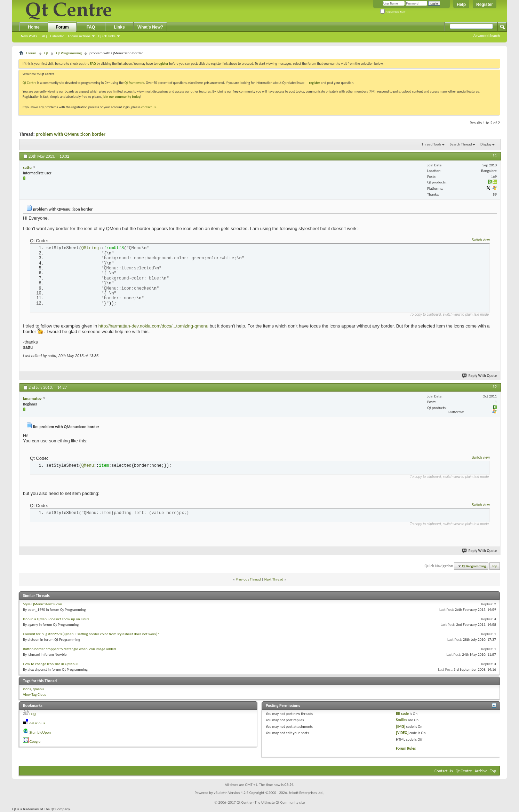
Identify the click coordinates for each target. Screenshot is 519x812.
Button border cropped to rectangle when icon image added (69, 649)
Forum (62, 27)
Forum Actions (79, 36)
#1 (495, 156)
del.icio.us (37, 723)
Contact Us (444, 771)
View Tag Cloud (35, 695)
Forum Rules (406, 748)
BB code (402, 714)
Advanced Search (487, 36)
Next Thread (274, 579)
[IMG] (401, 727)
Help (461, 5)
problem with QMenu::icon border (71, 134)
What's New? (150, 27)
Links (119, 27)
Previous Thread (248, 579)
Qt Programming (69, 53)
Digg (33, 714)
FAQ (43, 36)
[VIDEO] (402, 733)
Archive (481, 771)
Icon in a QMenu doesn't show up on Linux (56, 619)
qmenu (38, 689)
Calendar (57, 36)
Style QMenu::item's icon (42, 604)
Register (485, 5)
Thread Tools (432, 144)
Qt (46, 53)
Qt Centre (30, 83)
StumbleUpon (40, 732)
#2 (495, 387)
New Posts (29, 36)
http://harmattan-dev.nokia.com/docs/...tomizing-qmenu (153, 326)
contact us (149, 107)
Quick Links (107, 36)
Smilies (401, 720)
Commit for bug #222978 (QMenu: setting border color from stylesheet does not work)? (91, 634)
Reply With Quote (480, 376)
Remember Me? (393, 12)
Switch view (481, 240)
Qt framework (134, 83)
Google (35, 742)
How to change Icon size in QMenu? (51, 664)
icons (27, 689)
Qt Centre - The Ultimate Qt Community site (271, 802)
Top (495, 566)
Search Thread (461, 144)
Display (486, 144)
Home (34, 27)
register (315, 83)
